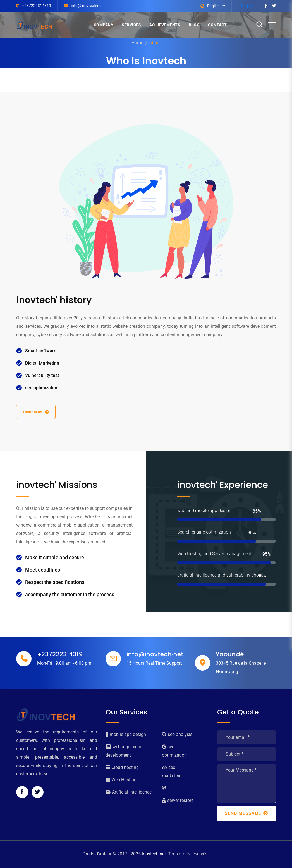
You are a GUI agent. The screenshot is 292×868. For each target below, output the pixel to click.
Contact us (36, 412)
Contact (217, 25)
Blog (194, 25)
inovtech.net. (154, 854)
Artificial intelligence (129, 792)
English (210, 6)
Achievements (165, 25)
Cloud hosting (122, 768)
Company (104, 25)
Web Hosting (121, 780)
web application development (125, 751)
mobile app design (126, 735)
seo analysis (177, 735)
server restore (178, 801)
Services (131, 25)
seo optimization (174, 751)
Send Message (246, 814)
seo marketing (172, 772)
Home (137, 43)
